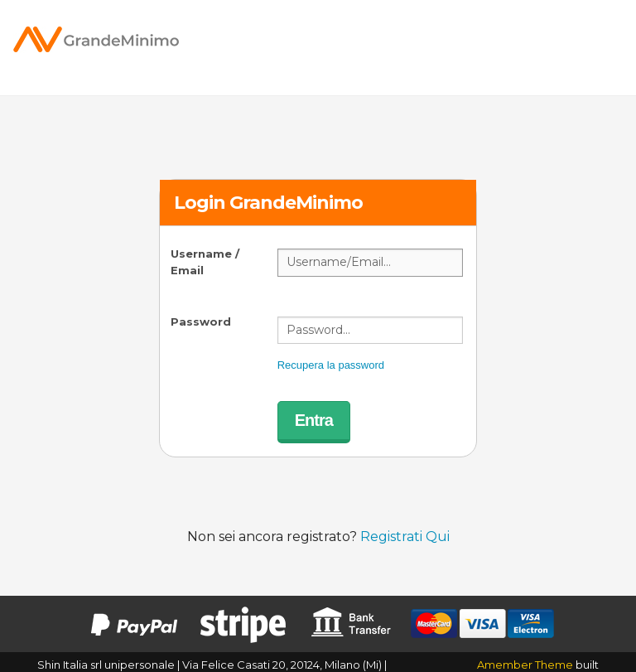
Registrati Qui (405, 537)
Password (201, 321)
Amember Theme (525, 665)
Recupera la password (331, 365)
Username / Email (205, 262)
